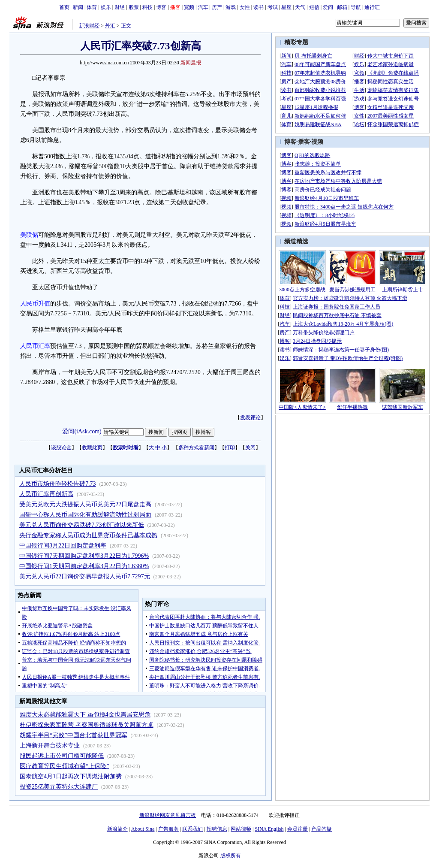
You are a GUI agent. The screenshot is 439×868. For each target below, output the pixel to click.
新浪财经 (89, 26)
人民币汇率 (35, 346)
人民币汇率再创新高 (46, 494)
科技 (147, 7)
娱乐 (106, 7)
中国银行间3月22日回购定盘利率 (63, 546)
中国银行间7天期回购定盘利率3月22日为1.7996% (84, 556)
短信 (314, 7)
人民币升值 (35, 304)
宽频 (189, 7)
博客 (161, 7)
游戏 (231, 7)
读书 (259, 7)
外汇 (110, 26)
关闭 (250, 448)
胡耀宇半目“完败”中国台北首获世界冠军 (73, 735)
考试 (273, 7)
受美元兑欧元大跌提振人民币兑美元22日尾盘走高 (85, 504)
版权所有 (231, 856)
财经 (120, 7)
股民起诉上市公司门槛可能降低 (62, 756)
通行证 (372, 7)
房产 (217, 7)
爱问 (328, 7)
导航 (356, 7)
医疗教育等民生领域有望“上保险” (64, 766)
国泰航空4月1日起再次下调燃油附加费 (71, 776)
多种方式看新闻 (196, 448)
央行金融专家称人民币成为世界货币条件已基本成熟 (88, 535)
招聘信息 (217, 829)
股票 (134, 7)
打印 (230, 448)
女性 (245, 7)
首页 (64, 7)
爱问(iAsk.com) (82, 431)
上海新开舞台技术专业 (50, 746)
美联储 (29, 235)
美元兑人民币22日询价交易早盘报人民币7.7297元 (85, 576)
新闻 (78, 7)
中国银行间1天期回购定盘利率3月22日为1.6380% (84, 566)
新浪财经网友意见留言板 (168, 815)
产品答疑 (322, 829)
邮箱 (342, 7)
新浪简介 (117, 829)
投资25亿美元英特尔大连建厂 (59, 787)
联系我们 (192, 829)
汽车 (203, 7)
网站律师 (241, 829)
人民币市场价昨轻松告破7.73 (58, 484)
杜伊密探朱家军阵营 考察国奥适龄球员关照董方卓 (87, 725)
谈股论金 (61, 448)
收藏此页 (92, 448)
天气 (300, 7)
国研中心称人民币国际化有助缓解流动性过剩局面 (85, 515)
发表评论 (250, 417)
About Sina (143, 829)
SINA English (269, 829)
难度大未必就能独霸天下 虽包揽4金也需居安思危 (85, 715)
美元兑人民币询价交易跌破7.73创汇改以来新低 (82, 525)
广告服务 (168, 829)
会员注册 (298, 829)
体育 (92, 7)
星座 (286, 7)
